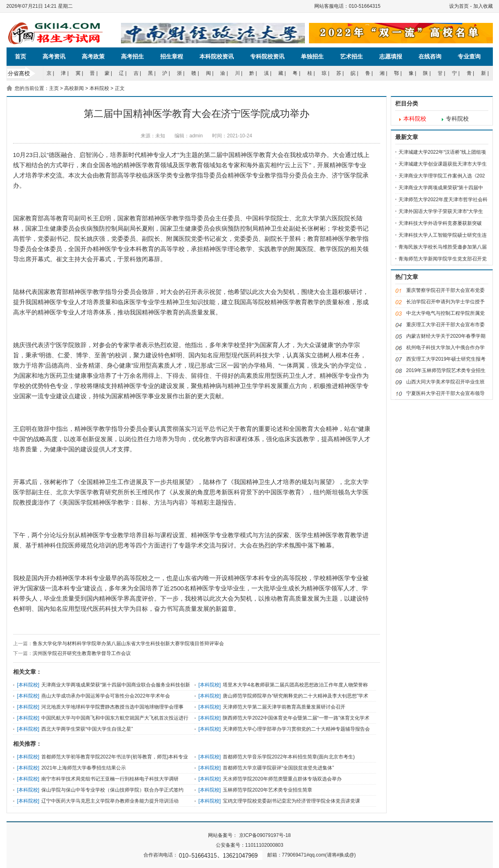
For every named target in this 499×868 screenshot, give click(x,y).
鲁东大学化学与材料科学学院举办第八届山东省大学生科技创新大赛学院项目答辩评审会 (128, 644)
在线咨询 (430, 56)
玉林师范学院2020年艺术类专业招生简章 (267, 790)
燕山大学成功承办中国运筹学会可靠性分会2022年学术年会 (106, 696)
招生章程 (172, 56)
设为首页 (459, 6)
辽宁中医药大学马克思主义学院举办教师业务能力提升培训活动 (110, 801)
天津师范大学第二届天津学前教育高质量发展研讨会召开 (284, 707)
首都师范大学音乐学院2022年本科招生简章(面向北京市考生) (289, 757)
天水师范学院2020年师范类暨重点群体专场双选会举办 (282, 779)
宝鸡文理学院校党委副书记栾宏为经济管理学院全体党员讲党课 (291, 801)
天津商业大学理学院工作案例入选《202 (442, 176)
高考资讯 (54, 56)
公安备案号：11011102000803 (249, 845)
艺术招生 (351, 56)
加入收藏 (483, 6)
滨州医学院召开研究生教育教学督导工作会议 (82, 653)
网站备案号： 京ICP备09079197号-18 (249, 835)
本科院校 (99, 88)
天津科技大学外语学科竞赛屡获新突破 (440, 223)
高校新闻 (74, 88)
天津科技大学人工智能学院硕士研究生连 (443, 235)
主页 (54, 88)
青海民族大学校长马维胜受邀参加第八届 (443, 247)
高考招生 (132, 56)
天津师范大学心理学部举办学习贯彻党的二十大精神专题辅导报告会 (296, 729)
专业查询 (469, 56)
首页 (20, 56)
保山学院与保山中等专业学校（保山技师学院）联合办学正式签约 (112, 790)
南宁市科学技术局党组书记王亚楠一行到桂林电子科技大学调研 (110, 779)
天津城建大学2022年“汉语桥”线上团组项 (442, 152)
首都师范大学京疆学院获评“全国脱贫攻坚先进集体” (278, 768)
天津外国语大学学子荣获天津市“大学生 (441, 211)
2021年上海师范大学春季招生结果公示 (84, 768)
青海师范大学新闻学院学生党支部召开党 (443, 259)
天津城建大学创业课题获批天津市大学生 (443, 164)
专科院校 (457, 119)
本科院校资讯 (217, 56)
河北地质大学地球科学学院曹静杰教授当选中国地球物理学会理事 (112, 707)
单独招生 (312, 56)
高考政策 (93, 56)
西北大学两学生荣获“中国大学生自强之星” (87, 729)
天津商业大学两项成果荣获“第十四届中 (441, 188)
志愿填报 (391, 56)
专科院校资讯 (267, 56)
